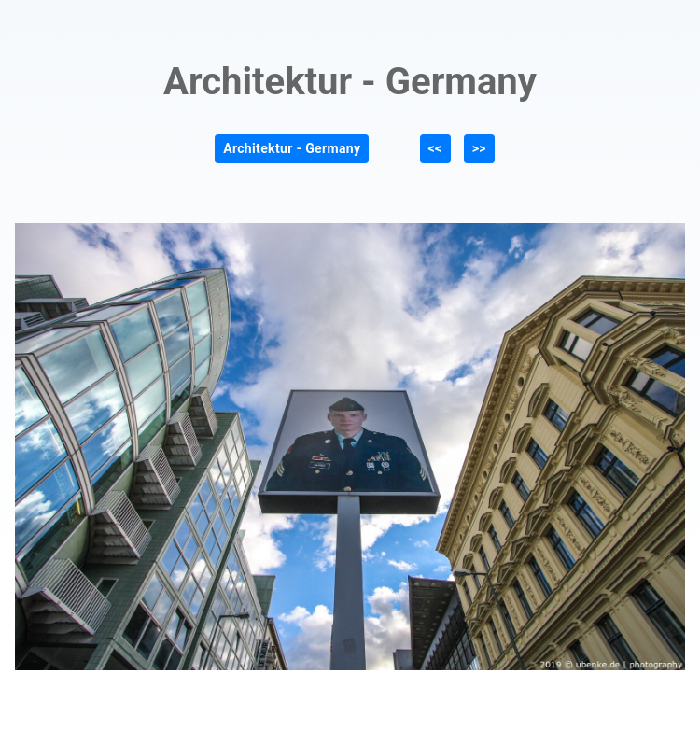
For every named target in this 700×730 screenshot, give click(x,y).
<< (435, 148)
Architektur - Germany (292, 148)
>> (479, 148)
